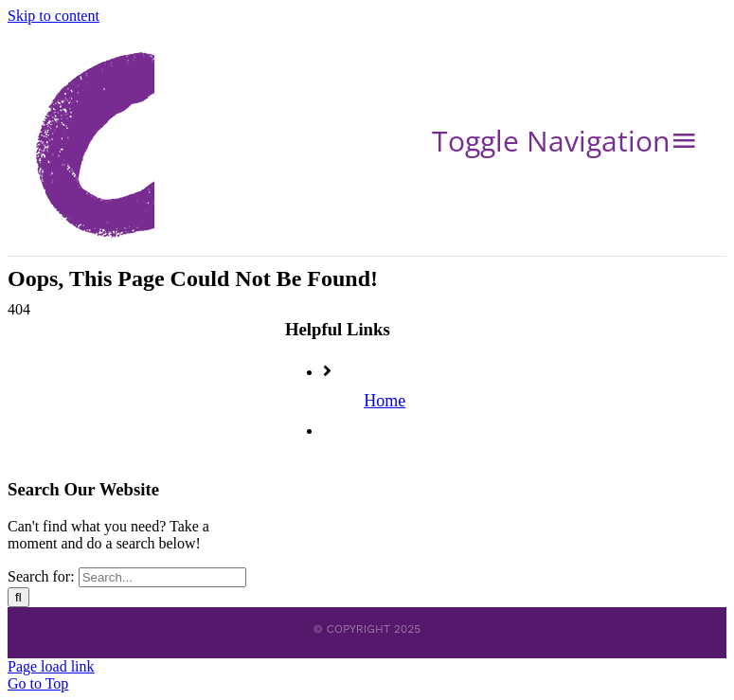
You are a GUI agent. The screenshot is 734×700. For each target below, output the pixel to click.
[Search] (18, 597)
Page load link (51, 666)
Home (385, 401)
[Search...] (162, 577)
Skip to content (54, 16)
